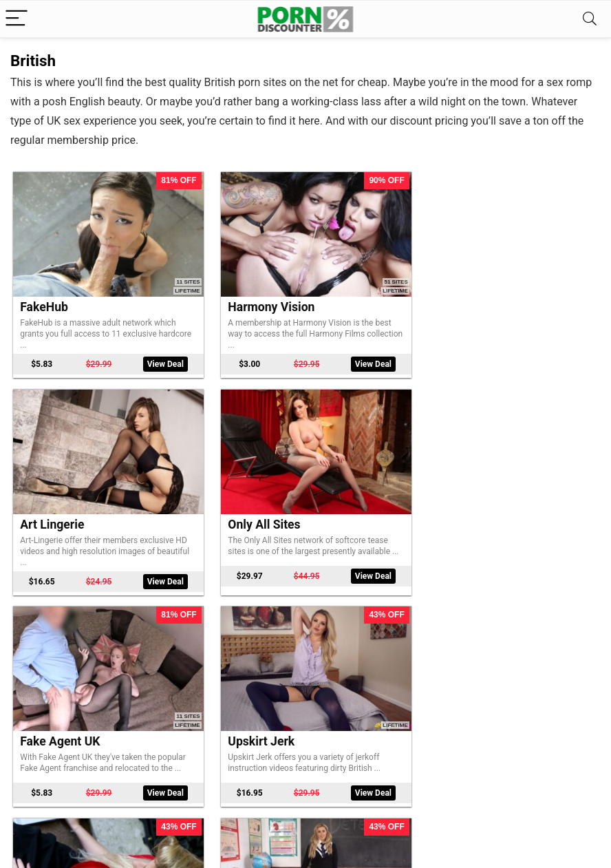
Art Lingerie (454, 302)
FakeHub (45, 302)
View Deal (159, 359)
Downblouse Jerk (68, 726)
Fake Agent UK (261, 514)
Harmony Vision (264, 302)
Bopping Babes (262, 726)
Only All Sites (57, 514)
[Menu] (17, 19)
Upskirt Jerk (455, 514)
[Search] (590, 19)
